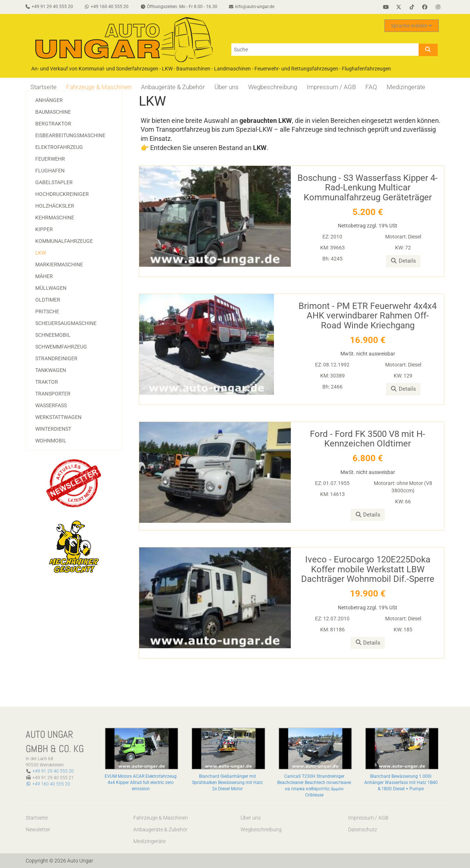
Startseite (44, 87)
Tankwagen (51, 370)
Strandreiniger (56, 358)
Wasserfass (51, 405)
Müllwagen (51, 288)
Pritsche (47, 311)
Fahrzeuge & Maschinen (99, 87)
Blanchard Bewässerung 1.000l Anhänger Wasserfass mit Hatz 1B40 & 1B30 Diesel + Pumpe (401, 783)
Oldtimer (48, 300)
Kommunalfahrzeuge (64, 241)
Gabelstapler (54, 182)
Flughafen (50, 171)
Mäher (44, 276)
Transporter (53, 394)
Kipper (44, 229)
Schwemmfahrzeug (61, 347)
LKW (41, 253)
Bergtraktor (53, 124)
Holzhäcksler (55, 206)
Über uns (227, 87)
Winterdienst (53, 429)
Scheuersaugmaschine (66, 323)
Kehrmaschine (55, 218)
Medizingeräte (406, 87)
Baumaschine (53, 112)
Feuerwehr (50, 159)
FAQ (371, 87)
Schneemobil (53, 335)
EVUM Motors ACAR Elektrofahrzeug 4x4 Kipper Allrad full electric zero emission (141, 783)
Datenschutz (363, 829)
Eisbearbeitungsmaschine (70, 135)
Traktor (47, 382)
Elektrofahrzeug (59, 147)
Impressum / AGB (331, 87)
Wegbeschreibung (273, 87)
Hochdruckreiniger (62, 194)
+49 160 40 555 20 (48, 784)
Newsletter (38, 829)
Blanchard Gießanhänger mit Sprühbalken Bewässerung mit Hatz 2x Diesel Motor (227, 783)
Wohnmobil (51, 441)
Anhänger (49, 100)
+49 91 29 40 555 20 (53, 771)
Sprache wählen (412, 26)
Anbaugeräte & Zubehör (173, 87)
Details (403, 261)
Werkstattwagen (58, 417)
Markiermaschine (59, 265)
